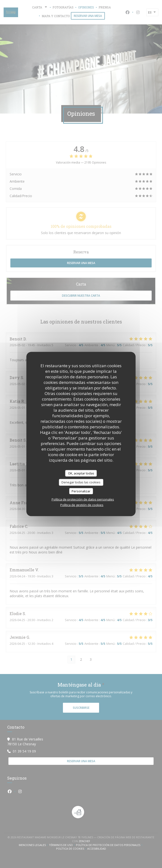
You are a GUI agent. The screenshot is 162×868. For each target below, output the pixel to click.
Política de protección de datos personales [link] (83, 499)
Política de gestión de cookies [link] (82, 505)
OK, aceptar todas (81, 473)
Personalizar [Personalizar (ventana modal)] (81, 491)
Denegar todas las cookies (81, 482)
